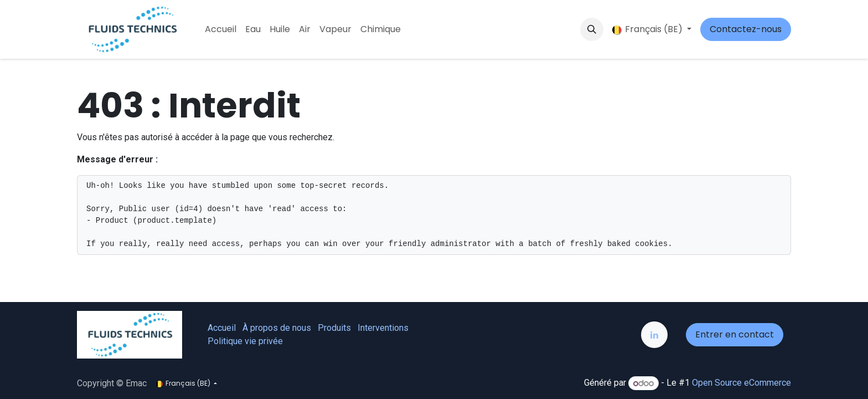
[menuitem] (221, 29)
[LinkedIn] (654, 335)
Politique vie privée (245, 341)
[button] (592, 29)
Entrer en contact (735, 334)
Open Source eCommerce (742, 383)
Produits (334, 328)
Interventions (383, 328)
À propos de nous (277, 328)
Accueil (222, 328)
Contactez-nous (746, 29)
